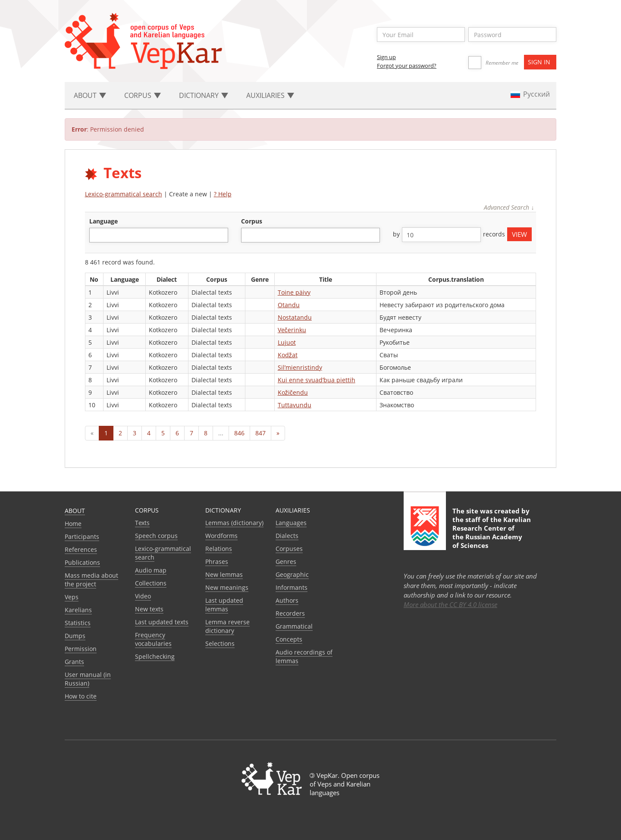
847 (260, 433)
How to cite (81, 696)
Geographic (292, 574)
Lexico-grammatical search (124, 194)
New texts (149, 609)
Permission (81, 649)
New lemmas (224, 574)
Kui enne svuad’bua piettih (317, 380)
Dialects (287, 536)
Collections (151, 583)
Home (73, 524)
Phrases (217, 562)
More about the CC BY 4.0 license (450, 604)
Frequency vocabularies (153, 639)
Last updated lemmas (224, 605)
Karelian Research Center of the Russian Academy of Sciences (492, 532)
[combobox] (159, 235)
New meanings (227, 587)
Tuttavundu (295, 405)
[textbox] (96, 235)
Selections (220, 643)
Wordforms (221, 536)
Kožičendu (293, 392)
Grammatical (294, 626)
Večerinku (292, 330)
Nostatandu (295, 317)
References (81, 549)
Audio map (151, 570)
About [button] (90, 95)
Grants (74, 662)
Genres (286, 562)
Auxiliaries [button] (270, 95)
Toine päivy (294, 292)
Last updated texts (162, 622)
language (103, 221)
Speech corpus (156, 536)
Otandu (289, 305)
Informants (292, 587)
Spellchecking (155, 656)
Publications (82, 562)
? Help (223, 194)
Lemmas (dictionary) (234, 523)
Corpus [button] (143, 95)
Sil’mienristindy (300, 367)
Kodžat (288, 355)
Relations (219, 549)
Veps (72, 597)
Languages (291, 523)
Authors (287, 600)
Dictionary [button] (204, 95)
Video (143, 596)
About (75, 511)
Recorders (290, 613)
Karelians (78, 610)
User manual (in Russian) (88, 679)
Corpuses (289, 549)
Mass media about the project (91, 580)
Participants (82, 536)
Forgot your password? (407, 66)
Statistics (78, 623)
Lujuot (287, 342)
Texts (142, 523)
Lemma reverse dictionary (227, 626)
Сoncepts (289, 639)
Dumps (75, 636)
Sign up (386, 57)
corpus (252, 221)
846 (239, 433)
